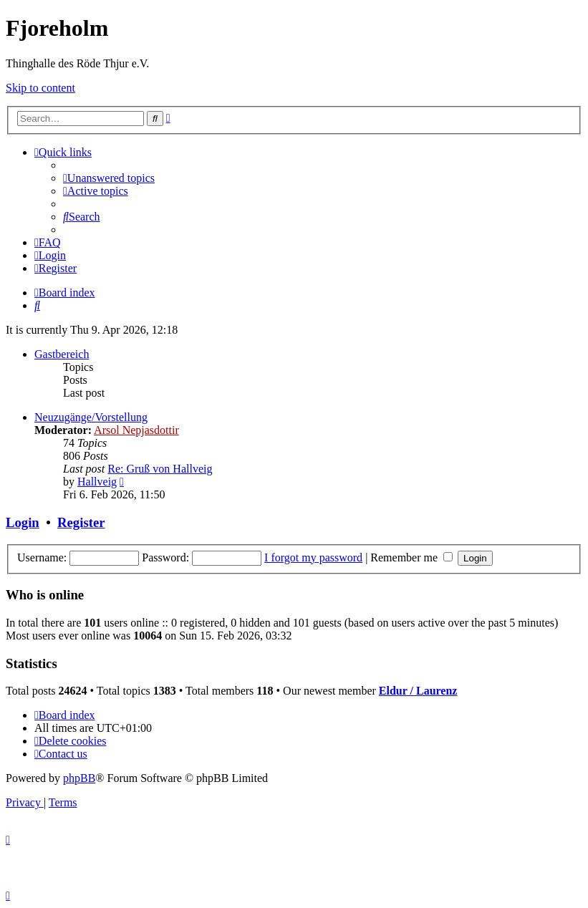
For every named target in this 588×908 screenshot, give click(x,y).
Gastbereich (62, 354)
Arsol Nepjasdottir (136, 430)
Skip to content (40, 88)
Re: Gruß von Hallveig (160, 469)
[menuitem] (109, 178)
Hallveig (97, 482)
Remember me (411, 557)
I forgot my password (313, 557)
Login (23, 522)
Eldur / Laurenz (418, 691)
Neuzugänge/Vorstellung (91, 417)
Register (81, 522)
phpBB (79, 778)
